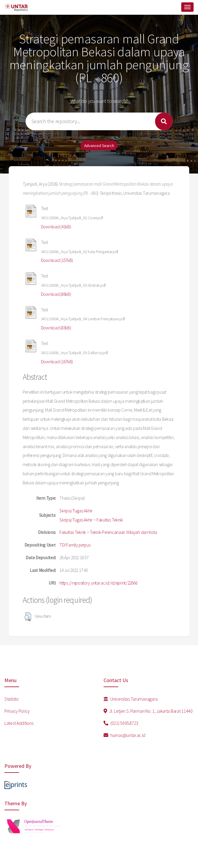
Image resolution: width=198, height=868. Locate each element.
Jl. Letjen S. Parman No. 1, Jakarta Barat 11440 (148, 711)
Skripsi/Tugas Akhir (76, 511)
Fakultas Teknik (110, 520)
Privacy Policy (17, 711)
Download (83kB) (56, 328)
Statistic (12, 699)
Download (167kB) (57, 362)
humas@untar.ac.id (125, 735)
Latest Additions (19, 723)
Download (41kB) (56, 227)
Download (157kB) (57, 260)
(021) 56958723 (121, 723)
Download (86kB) (56, 294)
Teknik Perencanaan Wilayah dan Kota (123, 532)
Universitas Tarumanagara (131, 699)
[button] (28, 617)
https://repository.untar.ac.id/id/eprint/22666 (98, 583)
